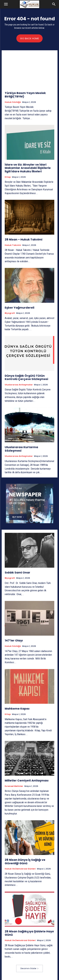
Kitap (8, 177)
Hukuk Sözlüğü (13, 102)
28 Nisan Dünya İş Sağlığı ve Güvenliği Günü (25, 862)
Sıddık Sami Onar (17, 572)
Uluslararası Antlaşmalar (19, 385)
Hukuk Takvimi (13, 245)
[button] (6, 4)
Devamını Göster (29, 968)
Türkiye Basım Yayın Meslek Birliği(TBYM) (25, 95)
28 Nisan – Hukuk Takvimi (24, 239)
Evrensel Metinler (14, 786)
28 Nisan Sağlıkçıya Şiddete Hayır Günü (29, 933)
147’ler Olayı (14, 640)
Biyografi (10, 313)
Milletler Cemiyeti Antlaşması (27, 780)
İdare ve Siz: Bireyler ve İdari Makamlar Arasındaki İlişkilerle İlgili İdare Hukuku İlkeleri (28, 168)
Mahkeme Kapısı (17, 709)
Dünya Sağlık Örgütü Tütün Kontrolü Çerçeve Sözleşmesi (26, 377)
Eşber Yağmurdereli (20, 308)
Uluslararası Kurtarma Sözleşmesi (21, 449)
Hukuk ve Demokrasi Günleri (20, 869)
